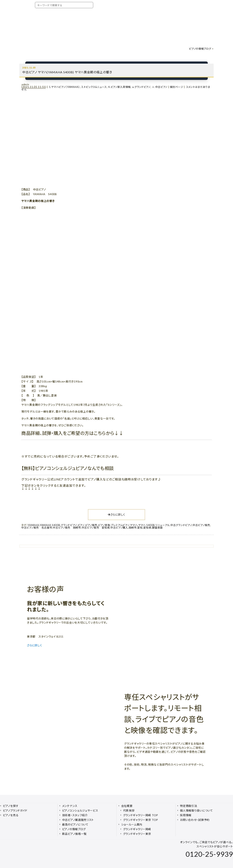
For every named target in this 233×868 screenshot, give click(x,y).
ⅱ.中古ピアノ (160, 87)
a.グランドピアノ (141, 87)
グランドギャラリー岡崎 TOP (141, 815)
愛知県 (147, 528)
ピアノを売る (11, 815)
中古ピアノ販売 (201, 525)
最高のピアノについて (75, 824)
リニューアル (163, 525)
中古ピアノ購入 (119, 528)
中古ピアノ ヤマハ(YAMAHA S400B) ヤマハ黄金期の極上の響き (67, 72)
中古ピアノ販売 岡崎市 (67, 528)
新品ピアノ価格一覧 (74, 834)
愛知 (140, 528)
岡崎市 (133, 528)
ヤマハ (134, 525)
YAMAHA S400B (50, 525)
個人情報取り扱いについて (196, 810)
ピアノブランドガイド (15, 810)
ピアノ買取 (104, 525)
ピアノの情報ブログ (200, 49)
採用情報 (186, 815)
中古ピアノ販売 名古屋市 (37, 528)
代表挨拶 (129, 810)
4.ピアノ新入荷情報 (119, 87)
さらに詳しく (116, 514)
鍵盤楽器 (157, 528)
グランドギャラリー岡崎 (137, 829)
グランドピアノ (69, 525)
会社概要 (127, 806)
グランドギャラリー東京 (137, 834)
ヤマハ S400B (146, 525)
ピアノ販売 (91, 525)
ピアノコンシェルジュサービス (80, 810)
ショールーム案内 (132, 824)
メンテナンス (70, 806)
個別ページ (177, 87)
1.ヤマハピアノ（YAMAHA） (64, 87)
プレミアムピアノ (120, 525)
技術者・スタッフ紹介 (75, 815)
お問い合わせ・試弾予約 (195, 820)
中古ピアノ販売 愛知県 (96, 528)
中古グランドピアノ (181, 525)
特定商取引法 (189, 806)
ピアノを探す (11, 806)
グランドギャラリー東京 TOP (141, 820)
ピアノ (81, 525)
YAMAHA (33, 525)
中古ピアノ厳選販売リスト (78, 820)
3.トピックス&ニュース (94, 87)
